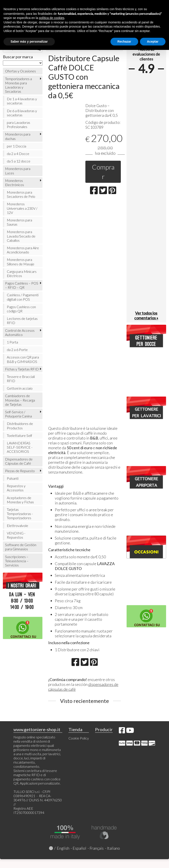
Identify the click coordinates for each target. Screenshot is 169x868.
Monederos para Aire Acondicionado (23, 250)
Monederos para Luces (18, 171)
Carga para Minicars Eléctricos (22, 274)
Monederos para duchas (18, 136)
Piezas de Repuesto (20, 471)
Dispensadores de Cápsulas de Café (19, 461)
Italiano (113, 848)
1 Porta (12, 342)
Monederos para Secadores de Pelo (21, 194)
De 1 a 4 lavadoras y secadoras (22, 101)
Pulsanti (13, 478)
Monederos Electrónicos (15, 183)
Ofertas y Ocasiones (20, 71)
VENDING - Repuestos (16, 535)
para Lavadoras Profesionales (18, 125)
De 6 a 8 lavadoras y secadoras (22, 113)
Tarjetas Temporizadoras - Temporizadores (20, 514)
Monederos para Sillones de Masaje (21, 262)
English (63, 848)
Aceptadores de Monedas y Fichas (20, 500)
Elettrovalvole (17, 526)
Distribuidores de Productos (20, 426)
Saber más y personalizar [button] (29, 42)
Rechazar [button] (124, 42)
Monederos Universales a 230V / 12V (22, 208)
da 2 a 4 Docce (18, 154)
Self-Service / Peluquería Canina (18, 414)
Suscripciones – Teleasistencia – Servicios (17, 561)
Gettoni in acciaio (20, 388)
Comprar (103, 172)
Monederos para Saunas (19, 222)
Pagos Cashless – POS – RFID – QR (22, 285)
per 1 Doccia (17, 146)
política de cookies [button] (52, 18)
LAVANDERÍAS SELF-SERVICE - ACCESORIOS (20, 447)
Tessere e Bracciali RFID (21, 379)
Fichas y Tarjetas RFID (22, 369)
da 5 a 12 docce (19, 161)
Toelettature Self (19, 435)
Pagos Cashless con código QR (21, 309)
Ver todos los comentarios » (146, 315)
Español (79, 848)
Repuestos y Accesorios (16, 488)
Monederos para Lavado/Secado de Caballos (21, 236)
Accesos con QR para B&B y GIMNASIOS (23, 359)
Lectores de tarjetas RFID (22, 321)
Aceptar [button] (153, 42)
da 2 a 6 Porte (17, 350)
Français (97, 848)
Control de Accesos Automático (20, 332)
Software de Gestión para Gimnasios (21, 547)
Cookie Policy (79, 738)
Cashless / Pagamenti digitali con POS (23, 297)
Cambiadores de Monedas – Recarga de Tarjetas (20, 400)
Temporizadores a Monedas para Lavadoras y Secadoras (18, 85)
